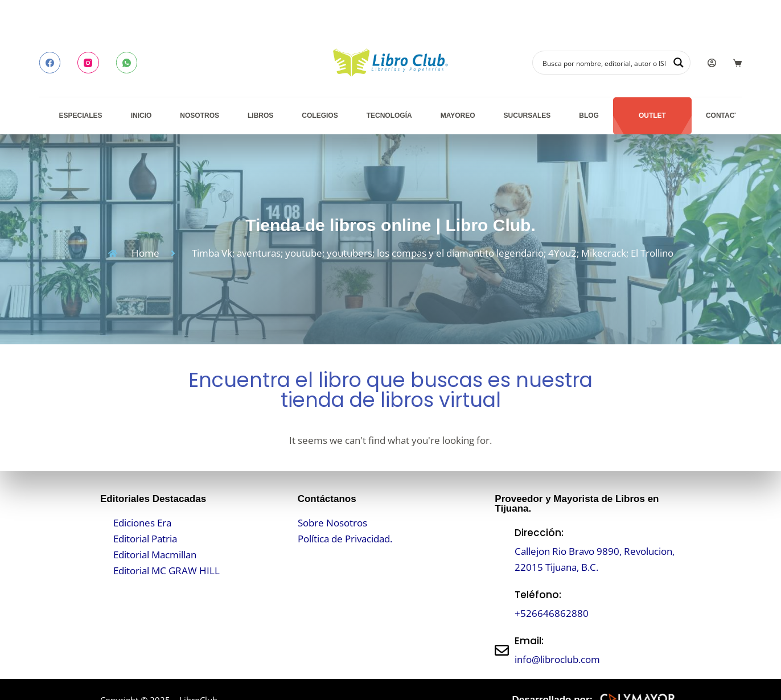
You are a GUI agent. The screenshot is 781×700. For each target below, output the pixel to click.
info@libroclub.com (557, 659)
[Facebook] (50, 63)
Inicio (141, 116)
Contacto (725, 116)
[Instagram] (88, 63)
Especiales (81, 116)
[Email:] (502, 650)
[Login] (712, 63)
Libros (260, 116)
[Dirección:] (502, 550)
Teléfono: (538, 595)
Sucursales (527, 116)
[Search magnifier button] (679, 63)
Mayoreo (458, 116)
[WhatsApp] (127, 63)
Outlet (652, 116)
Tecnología (389, 116)
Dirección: (539, 533)
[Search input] (604, 63)
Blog (589, 116)
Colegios (320, 116)
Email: (529, 641)
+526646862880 (552, 613)
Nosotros (200, 116)
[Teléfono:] (502, 604)
